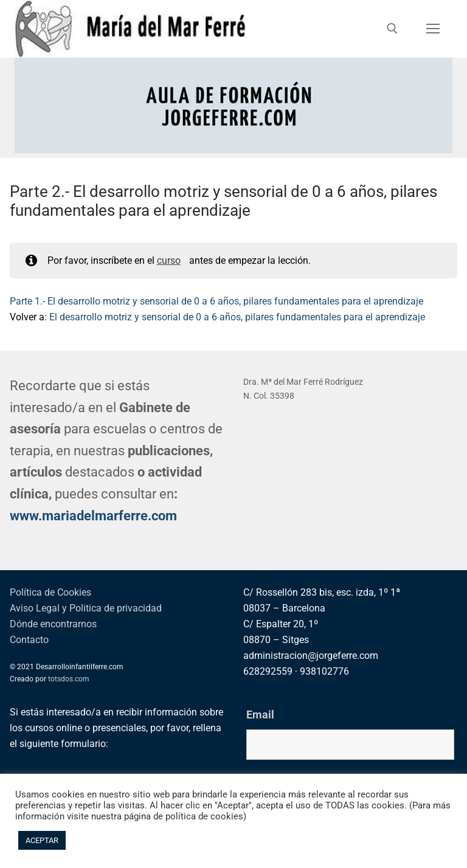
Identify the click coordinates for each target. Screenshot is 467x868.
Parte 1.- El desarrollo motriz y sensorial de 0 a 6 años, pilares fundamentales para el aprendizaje (216, 301)
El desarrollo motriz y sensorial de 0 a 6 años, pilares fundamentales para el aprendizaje (237, 317)
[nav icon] (433, 29)
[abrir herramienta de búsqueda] (392, 29)
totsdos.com (69, 679)
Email (260, 715)
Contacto (29, 640)
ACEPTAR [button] (42, 840)
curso (169, 260)
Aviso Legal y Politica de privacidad (86, 608)
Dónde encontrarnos (53, 624)
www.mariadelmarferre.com (93, 516)
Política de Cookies (50, 592)
